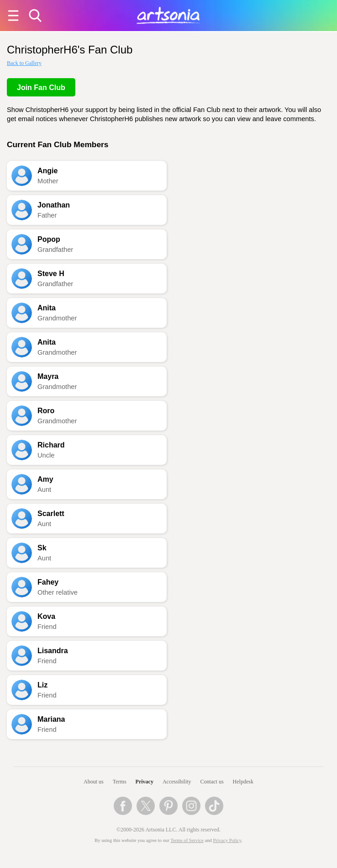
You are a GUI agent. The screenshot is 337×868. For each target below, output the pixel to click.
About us (94, 782)
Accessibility (177, 782)
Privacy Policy (227, 840)
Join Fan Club (41, 88)
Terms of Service (187, 840)
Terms (120, 782)
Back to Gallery (24, 63)
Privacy (145, 782)
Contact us (212, 782)
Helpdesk (243, 782)
